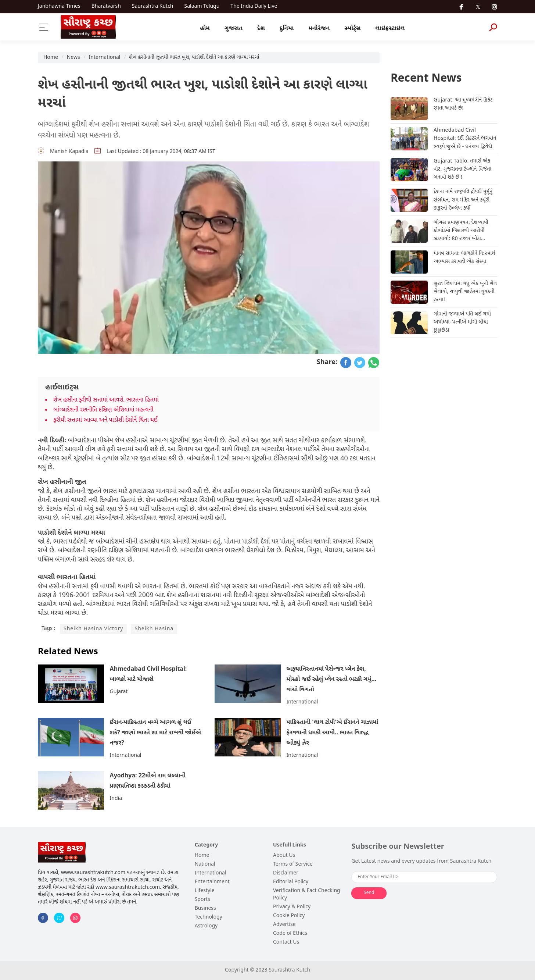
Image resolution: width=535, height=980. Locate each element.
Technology (209, 917)
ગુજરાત (234, 29)
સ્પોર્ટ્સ (352, 29)
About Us (284, 856)
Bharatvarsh (106, 7)
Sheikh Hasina (154, 629)
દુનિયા (287, 29)
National (205, 864)
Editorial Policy (291, 882)
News (73, 58)
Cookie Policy (289, 916)
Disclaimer (286, 873)
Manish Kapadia (69, 152)
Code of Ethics (290, 933)
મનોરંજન (319, 29)
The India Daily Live (254, 7)
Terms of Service (293, 864)
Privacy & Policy (292, 907)
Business (205, 908)
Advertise (284, 925)
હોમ (205, 29)
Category (207, 845)
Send (369, 893)
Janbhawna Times (59, 7)
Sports (202, 900)
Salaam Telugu (202, 7)
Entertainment (212, 882)
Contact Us (286, 942)
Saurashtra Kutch (153, 7)
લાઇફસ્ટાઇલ (390, 29)
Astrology (206, 926)
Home (51, 58)
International (105, 58)
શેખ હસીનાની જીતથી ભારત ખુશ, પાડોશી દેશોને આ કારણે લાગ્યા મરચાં (194, 58)
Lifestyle (205, 891)
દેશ (261, 29)
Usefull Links (290, 845)
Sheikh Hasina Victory (93, 629)
